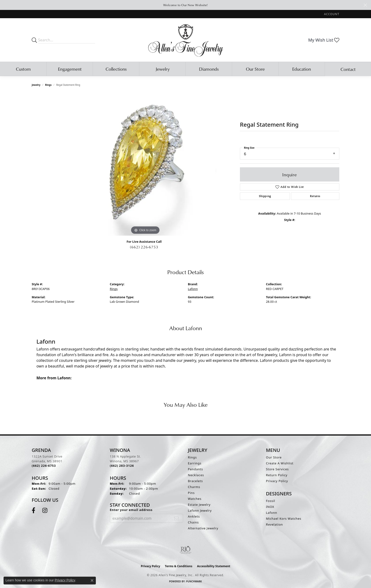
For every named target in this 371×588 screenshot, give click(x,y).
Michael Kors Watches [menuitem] (284, 519)
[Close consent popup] (92, 580)
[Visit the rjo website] (185, 550)
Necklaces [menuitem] (196, 475)
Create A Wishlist (280, 463)
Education (302, 69)
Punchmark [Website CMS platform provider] (194, 581)
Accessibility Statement (214, 566)
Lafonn (193, 289)
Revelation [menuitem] (274, 524)
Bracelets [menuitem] (195, 481)
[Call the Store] (44, 466)
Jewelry (163, 69)
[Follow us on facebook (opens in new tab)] (33, 510)
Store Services (277, 469)
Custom (23, 69)
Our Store (255, 69)
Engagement (70, 69)
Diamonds (209, 69)
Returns (315, 196)
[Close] (365, 5)
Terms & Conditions (179, 566)
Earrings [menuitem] (195, 463)
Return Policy (277, 475)
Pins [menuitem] (191, 493)
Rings (48, 85)
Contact (348, 69)
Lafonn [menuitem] (272, 513)
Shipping (265, 196)
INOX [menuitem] (270, 507)
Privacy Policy (277, 481)
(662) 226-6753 (144, 247)
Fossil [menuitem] (271, 501)
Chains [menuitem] (193, 522)
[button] (331, 14)
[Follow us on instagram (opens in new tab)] (45, 510)
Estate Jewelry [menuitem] (199, 505)
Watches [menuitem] (195, 499)
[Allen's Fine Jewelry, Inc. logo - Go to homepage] (186, 40)
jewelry (36, 85)
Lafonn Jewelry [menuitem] (200, 510)
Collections (116, 69)
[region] (145, 165)
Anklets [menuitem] (194, 516)
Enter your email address (131, 510)
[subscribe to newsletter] (177, 518)
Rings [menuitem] (192, 457)
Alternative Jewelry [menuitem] (203, 528)
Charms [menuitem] (194, 487)
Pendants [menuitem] (195, 469)
